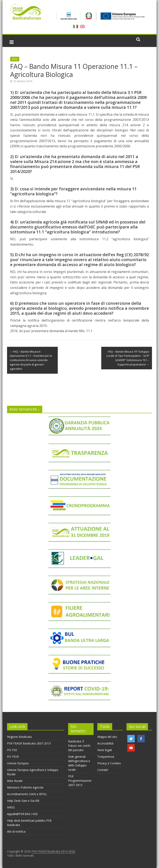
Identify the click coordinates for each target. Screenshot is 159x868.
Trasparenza (106, 757)
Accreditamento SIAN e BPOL (27, 794)
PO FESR (13, 757)
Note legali (105, 750)
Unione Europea (18, 763)
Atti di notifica (16, 831)
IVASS (11, 807)
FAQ (15, 59)
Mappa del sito (107, 737)
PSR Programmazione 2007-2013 (80, 781)
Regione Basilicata (19, 737)
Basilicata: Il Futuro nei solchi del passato (79, 746)
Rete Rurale (15, 781)
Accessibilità (105, 743)
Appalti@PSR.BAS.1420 (22, 814)
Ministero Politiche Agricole (25, 787)
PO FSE (12, 750)
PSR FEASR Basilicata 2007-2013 (29, 743)
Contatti (103, 770)
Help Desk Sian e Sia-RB (23, 801)
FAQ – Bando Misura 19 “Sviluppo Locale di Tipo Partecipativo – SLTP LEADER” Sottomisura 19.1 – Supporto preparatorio (128, 358)
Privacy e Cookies (109, 763)
